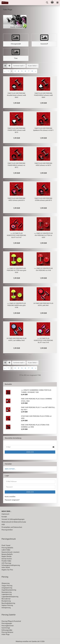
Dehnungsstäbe (7, 630)
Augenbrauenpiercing (9, 590)
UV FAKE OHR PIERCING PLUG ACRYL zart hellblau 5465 (17, 339)
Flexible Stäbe (6, 561)
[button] (5, 66)
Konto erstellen (10, 497)
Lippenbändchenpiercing (10, 597)
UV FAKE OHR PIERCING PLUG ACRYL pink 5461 (43, 304)
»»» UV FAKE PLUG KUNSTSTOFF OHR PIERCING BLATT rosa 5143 (43, 340)
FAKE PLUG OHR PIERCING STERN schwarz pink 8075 (43, 199)
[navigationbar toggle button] (57, 3)
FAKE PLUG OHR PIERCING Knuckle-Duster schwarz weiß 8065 (16, 95)
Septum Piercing (7, 605)
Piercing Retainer (7, 632)
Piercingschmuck (9, 539)
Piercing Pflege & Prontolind (11, 621)
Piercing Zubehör (9, 615)
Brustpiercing (6, 601)
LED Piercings (6, 563)
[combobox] (19, 66)
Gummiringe (6, 628)
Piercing (5, 577)
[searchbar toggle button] (47, 3)
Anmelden (30, 452)
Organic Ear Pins (7, 570)
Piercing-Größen (7, 530)
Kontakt (4, 517)
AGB (3, 525)
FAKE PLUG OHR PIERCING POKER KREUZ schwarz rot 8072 (16, 165)
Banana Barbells (7, 554)
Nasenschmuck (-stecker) (10, 552)
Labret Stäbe (6, 550)
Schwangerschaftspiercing (11, 565)
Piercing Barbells (7, 548)
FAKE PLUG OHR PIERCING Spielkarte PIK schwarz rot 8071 (43, 129)
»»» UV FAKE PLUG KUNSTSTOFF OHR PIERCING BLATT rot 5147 (16, 235)
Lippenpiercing (7, 594)
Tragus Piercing (7, 586)
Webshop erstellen (22, 641)
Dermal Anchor (7, 559)
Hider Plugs (6, 634)
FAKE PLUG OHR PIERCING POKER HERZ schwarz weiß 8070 (17, 130)
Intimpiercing (6, 608)
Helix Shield (6, 567)
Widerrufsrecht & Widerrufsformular (14, 522)
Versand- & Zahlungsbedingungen (13, 519)
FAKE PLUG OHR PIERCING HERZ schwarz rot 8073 (43, 164)
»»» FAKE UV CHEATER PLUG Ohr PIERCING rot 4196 (43, 269)
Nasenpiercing (7, 592)
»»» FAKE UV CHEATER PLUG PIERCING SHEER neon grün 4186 (16, 305)
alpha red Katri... (10, 469)
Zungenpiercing (7, 588)
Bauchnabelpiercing (8, 603)
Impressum (5, 514)
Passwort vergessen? (12, 500)
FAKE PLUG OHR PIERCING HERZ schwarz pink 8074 (16, 199)
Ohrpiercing (5, 583)
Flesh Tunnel (6, 545)
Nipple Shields (7, 556)
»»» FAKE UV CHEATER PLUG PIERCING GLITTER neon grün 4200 (17, 270)
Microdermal (6, 599)
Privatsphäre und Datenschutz (12, 527)
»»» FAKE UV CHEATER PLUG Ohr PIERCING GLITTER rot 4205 (43, 235)
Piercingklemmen (8, 626)
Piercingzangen (7, 623)
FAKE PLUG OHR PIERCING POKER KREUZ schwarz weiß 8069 (43, 95)
